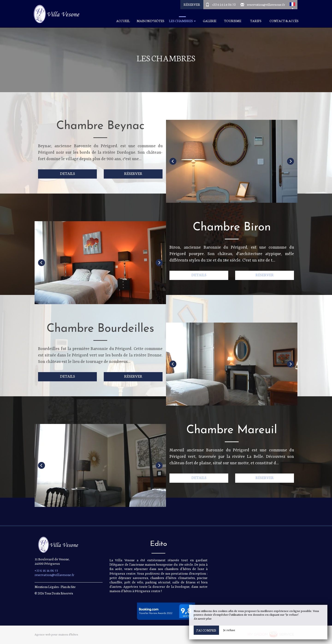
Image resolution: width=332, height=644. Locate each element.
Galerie (210, 21)
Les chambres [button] (182, 21)
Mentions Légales (47, 587)
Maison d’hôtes (151, 21)
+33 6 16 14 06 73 (224, 4)
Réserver (192, 4)
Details (67, 173)
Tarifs (256, 21)
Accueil (123, 21)
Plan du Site (68, 587)
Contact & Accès (284, 21)
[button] (292, 5)
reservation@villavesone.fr (266, 4)
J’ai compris (206, 630)
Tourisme (233, 21)
